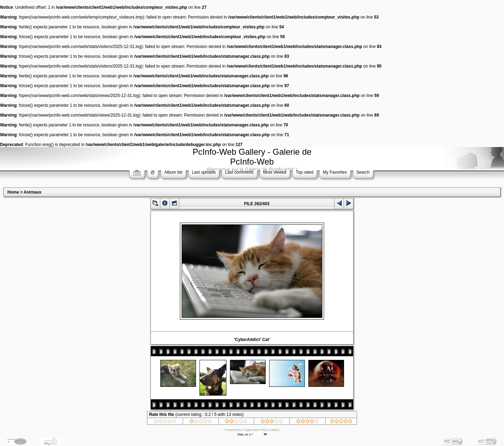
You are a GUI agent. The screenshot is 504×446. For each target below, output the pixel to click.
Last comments (239, 172)
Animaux (33, 192)
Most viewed (275, 172)
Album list (173, 172)
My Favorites (335, 172)
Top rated (304, 172)
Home (13, 192)
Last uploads (204, 172)
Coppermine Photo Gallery (261, 430)
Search (363, 172)
